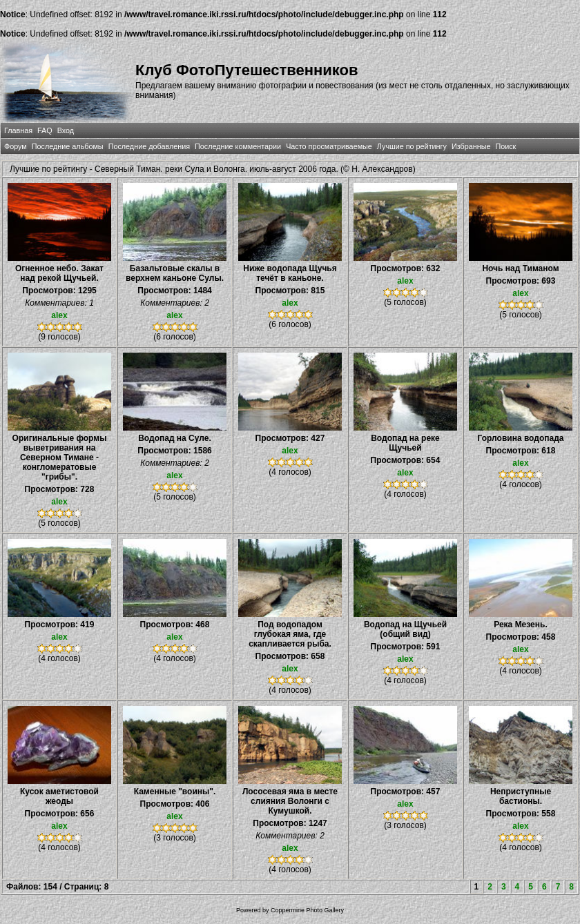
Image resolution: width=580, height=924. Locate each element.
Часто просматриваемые (329, 146)
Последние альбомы (68, 146)
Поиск (505, 146)
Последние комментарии (238, 146)
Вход (66, 130)
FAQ (45, 130)
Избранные (471, 146)
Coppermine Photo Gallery (307, 910)
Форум (16, 146)
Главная (18, 130)
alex (59, 315)
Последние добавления (149, 146)
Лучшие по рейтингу (412, 146)
